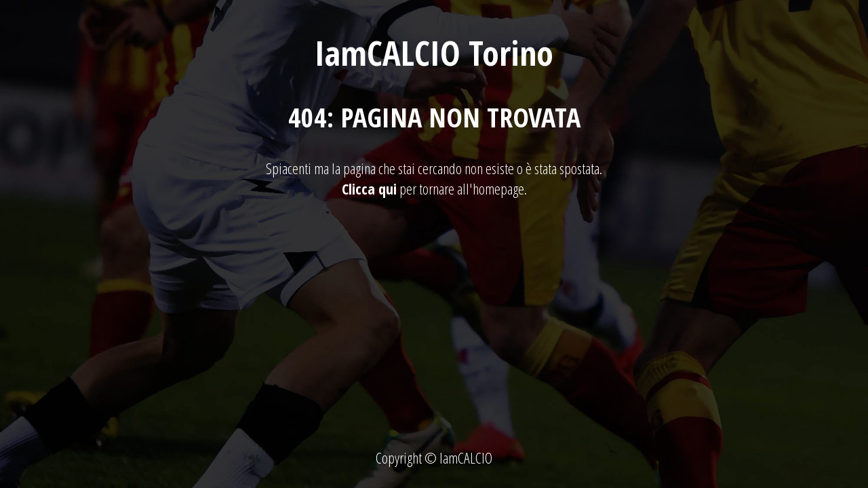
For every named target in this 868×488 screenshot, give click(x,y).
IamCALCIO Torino (434, 53)
